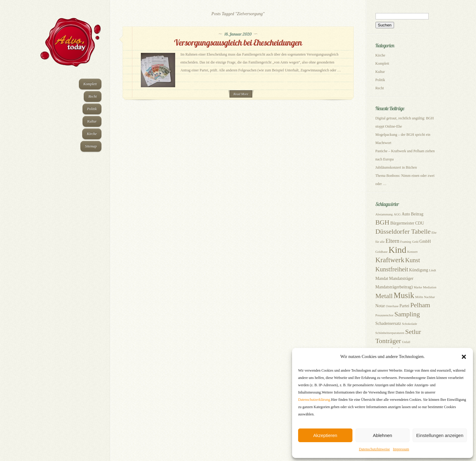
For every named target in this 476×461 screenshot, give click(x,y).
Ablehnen (382, 435)
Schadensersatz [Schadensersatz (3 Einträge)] (388, 323)
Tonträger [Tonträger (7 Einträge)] (388, 341)
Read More (241, 94)
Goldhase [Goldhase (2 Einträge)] (382, 252)
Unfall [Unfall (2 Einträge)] (406, 342)
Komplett (90, 84)
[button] (464, 357)
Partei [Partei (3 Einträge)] (404, 306)
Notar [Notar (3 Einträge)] (380, 306)
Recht (92, 96)
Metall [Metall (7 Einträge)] (384, 296)
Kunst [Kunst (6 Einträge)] (413, 260)
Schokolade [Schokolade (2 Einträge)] (410, 324)
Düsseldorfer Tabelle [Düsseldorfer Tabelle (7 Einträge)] (403, 232)
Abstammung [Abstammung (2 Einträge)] (384, 214)
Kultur (92, 121)
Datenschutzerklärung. (314, 400)
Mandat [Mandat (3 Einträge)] (382, 279)
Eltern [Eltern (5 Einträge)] (393, 241)
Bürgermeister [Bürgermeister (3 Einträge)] (402, 223)
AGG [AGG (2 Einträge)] (397, 214)
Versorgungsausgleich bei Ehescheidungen (238, 42)
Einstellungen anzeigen (440, 435)
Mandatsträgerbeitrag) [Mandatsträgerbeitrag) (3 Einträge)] (394, 287)
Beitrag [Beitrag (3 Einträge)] (417, 214)
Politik (92, 109)
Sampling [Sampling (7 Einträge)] (407, 314)
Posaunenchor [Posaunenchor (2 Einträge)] (385, 315)
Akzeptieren (325, 435)
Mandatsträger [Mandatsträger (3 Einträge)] (401, 279)
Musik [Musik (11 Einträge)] (404, 295)
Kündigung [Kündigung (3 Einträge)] (419, 270)
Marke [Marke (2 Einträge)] (418, 287)
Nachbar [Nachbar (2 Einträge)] (430, 297)
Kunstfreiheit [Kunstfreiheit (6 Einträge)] (392, 269)
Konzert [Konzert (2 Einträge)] (412, 252)
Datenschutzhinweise (374, 449)
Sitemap (91, 146)
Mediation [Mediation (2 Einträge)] (430, 287)
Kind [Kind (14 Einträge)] (398, 250)
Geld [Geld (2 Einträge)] (415, 242)
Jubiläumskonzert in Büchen (396, 167)
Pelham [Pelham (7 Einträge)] (420, 305)
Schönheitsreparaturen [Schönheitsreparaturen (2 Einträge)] (390, 333)
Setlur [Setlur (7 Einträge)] (413, 332)
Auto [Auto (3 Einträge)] (406, 214)
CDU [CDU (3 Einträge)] (420, 223)
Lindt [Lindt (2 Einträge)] (432, 270)
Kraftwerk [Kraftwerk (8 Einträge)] (390, 260)
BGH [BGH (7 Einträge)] (382, 222)
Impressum (401, 449)
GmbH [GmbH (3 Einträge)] (425, 241)
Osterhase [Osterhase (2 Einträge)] (392, 306)
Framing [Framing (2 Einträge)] (406, 242)
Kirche (92, 134)
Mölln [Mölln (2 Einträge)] (419, 297)
